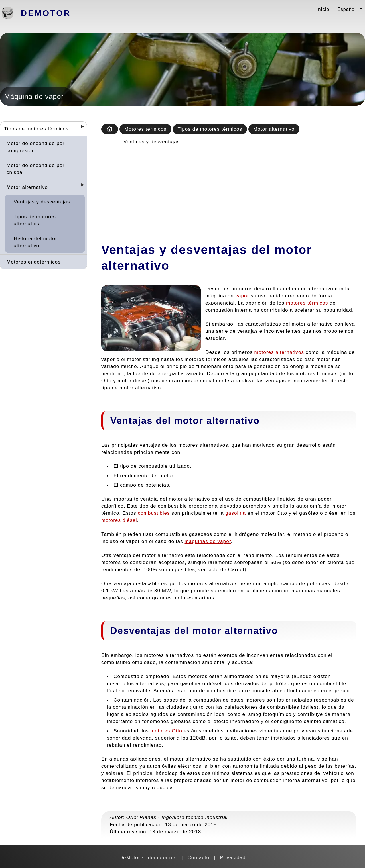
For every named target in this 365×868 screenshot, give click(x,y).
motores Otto (166, 731)
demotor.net (163, 857)
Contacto (198, 857)
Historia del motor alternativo (35, 242)
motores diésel (119, 520)
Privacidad (233, 857)
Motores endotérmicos (34, 262)
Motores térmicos (145, 129)
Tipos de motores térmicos (36, 129)
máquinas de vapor (208, 541)
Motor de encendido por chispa (36, 169)
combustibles (154, 513)
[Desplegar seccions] (80, 128)
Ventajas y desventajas (42, 202)
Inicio (323, 9)
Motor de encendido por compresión (36, 147)
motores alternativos (279, 352)
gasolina (236, 513)
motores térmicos (307, 303)
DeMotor (46, 13)
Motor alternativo (27, 187)
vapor (242, 296)
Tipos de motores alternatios (35, 220)
